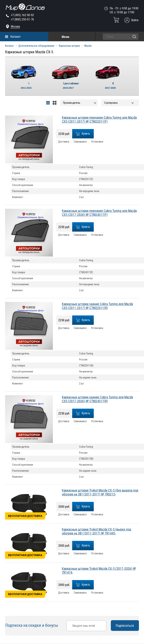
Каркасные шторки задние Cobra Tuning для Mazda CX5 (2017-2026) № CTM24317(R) (97, 399)
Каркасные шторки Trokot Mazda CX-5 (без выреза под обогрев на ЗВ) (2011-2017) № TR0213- (100, 492)
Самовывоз (80, 142)
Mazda (88, 46)
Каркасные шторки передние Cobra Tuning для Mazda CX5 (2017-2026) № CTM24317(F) (99, 213)
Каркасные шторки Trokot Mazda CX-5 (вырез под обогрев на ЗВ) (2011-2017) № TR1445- (96, 531)
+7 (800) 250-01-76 (22, 19)
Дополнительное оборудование (36, 46)
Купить (83, 134)
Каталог (16, 37)
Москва (15, 27)
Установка (97, 142)
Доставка (64, 142)
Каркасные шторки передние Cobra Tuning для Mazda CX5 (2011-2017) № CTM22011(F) (99, 119)
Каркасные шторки (69, 46)
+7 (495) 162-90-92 (22, 15)
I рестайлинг (68, 86)
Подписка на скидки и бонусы (32, 625)
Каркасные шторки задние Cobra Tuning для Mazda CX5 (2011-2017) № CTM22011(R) (97, 306)
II (110, 86)
